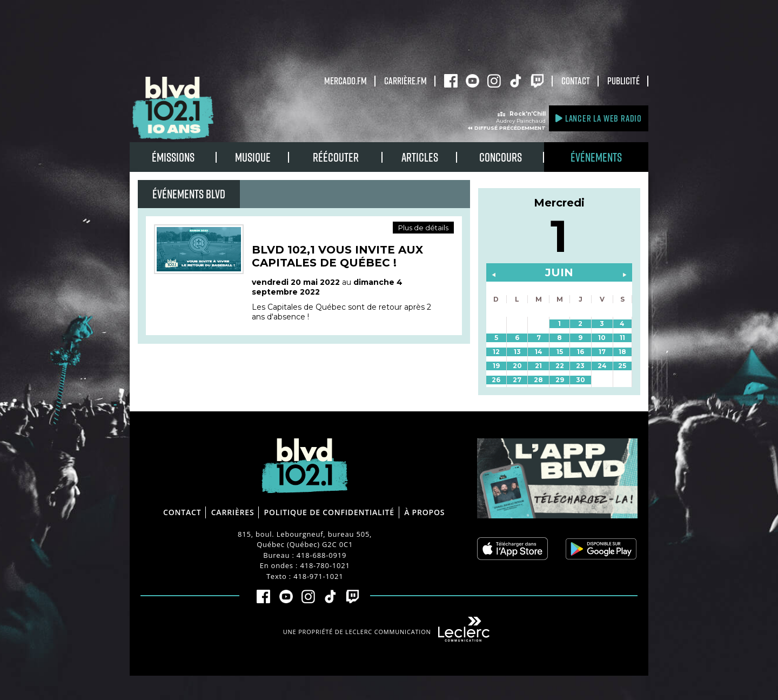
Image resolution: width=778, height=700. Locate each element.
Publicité (623, 81)
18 (622, 352)
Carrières (233, 512)
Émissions (173, 157)
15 (560, 352)
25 (622, 366)
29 (560, 380)
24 (602, 366)
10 (602, 338)
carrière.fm (405, 81)
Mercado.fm (346, 81)
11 (622, 338)
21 (538, 366)
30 (581, 380)
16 (581, 352)
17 (602, 352)
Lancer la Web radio (599, 118)
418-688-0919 (321, 555)
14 (539, 352)
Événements (596, 157)
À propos (424, 512)
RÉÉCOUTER (336, 157)
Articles (420, 157)
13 (517, 352)
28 (538, 380)
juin (559, 272)
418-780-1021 (325, 565)
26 (496, 380)
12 (496, 352)
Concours (501, 157)
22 (560, 366)
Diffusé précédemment (510, 128)
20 (517, 366)
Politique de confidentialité (329, 512)
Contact (576, 81)
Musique (253, 157)
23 (580, 366)
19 (496, 366)
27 (517, 380)
